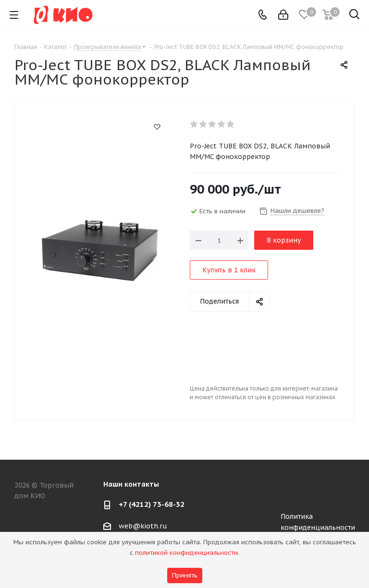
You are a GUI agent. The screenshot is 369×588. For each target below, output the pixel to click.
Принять (185, 575)
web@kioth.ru (143, 526)
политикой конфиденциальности (186, 553)
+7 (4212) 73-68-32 (152, 504)
